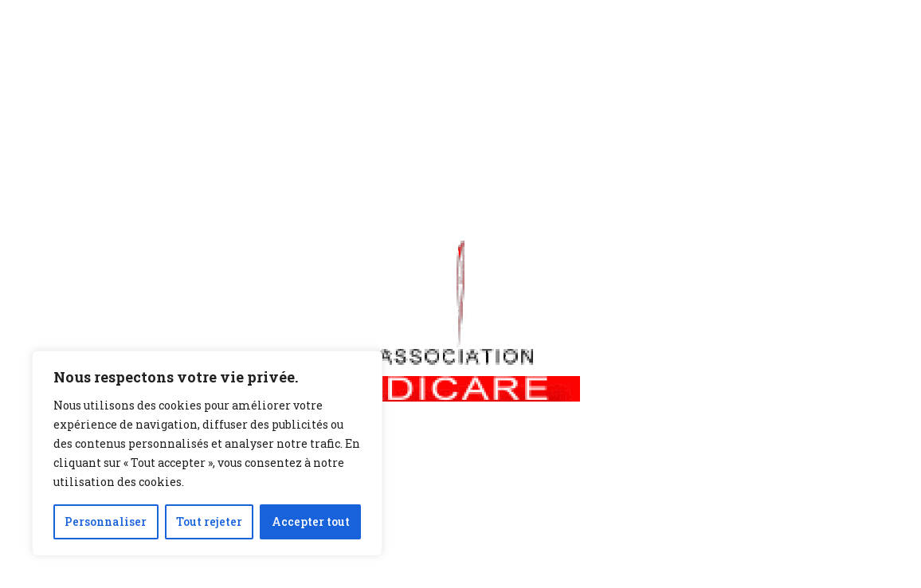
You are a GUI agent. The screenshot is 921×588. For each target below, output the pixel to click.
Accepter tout (311, 521)
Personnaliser (106, 521)
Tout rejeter (209, 521)
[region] (207, 453)
